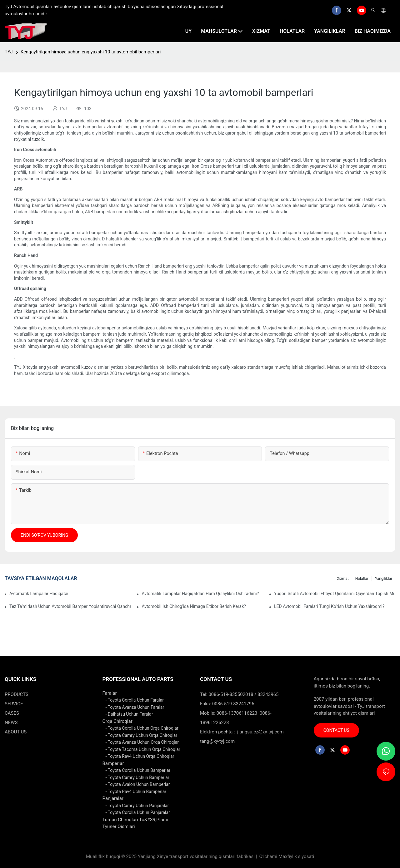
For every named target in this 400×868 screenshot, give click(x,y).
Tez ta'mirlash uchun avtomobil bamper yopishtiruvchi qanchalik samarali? (70, 606)
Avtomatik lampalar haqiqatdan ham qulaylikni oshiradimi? (200, 594)
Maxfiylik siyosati (296, 856)
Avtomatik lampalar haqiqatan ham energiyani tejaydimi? (39, 594)
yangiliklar (384, 579)
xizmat (343, 579)
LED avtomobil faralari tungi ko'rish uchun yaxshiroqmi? (329, 606)
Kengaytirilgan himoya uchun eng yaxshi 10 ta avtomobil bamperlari (91, 52)
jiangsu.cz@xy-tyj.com (260, 732)
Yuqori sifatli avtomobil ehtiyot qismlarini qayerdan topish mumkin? (335, 594)
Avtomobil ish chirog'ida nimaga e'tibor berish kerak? (194, 606)
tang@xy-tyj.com (217, 741)
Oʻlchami (268, 856)
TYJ (9, 52)
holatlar (362, 579)
